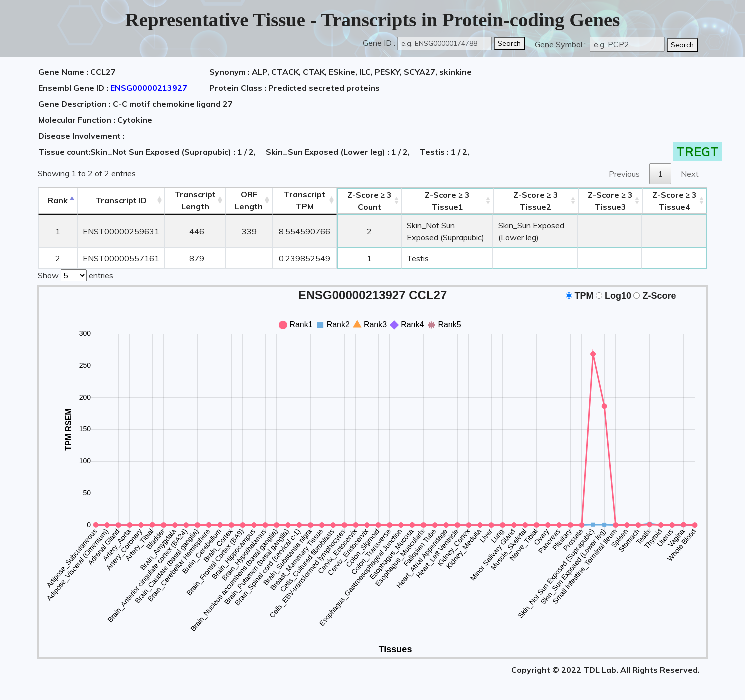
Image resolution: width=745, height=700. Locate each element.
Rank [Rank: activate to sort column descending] (58, 200)
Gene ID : (379, 43)
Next (690, 174)
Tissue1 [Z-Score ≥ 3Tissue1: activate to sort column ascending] (447, 201)
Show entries (75, 274)
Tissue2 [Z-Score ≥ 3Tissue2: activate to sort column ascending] (536, 201)
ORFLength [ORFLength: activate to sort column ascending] (249, 200)
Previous (624, 174)
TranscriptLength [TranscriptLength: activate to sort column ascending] (195, 200)
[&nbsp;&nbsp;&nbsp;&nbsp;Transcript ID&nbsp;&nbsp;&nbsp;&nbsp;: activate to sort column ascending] (121, 200)
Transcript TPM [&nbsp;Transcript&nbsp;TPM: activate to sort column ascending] (304, 200)
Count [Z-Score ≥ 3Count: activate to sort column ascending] (370, 201)
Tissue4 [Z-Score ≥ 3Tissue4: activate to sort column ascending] (675, 201)
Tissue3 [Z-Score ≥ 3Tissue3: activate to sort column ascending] (610, 201)
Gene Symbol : (561, 44)
